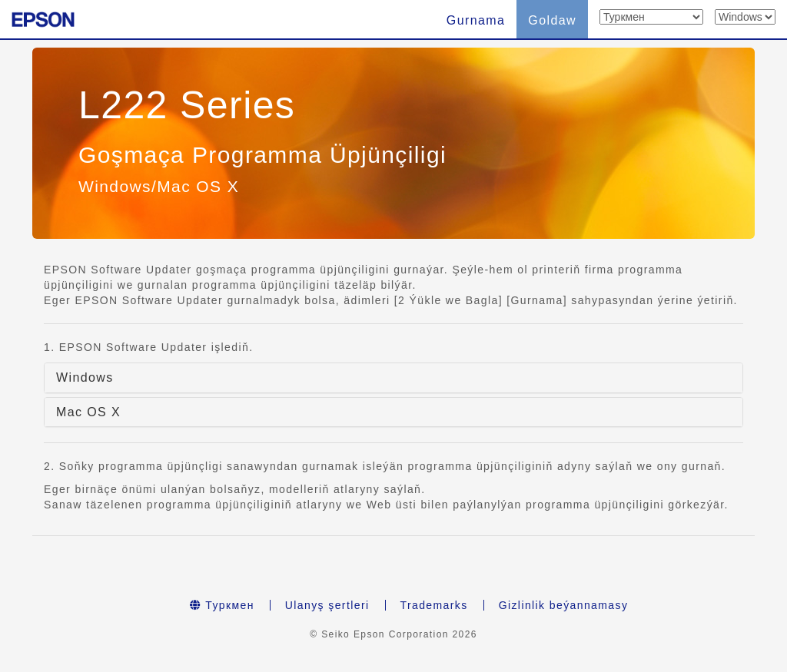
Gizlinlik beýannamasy (564, 605)
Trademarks (434, 605)
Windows (85, 377)
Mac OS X (88, 412)
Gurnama (476, 20)
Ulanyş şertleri (327, 605)
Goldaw (552, 20)
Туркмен (222, 605)
